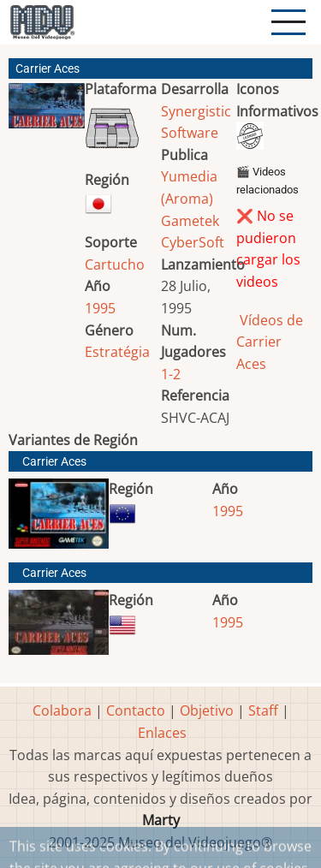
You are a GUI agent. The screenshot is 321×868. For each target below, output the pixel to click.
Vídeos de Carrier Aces (270, 342)
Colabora (62, 710)
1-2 (171, 374)
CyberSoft (193, 242)
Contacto (136, 710)
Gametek (190, 221)
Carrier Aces (54, 462)
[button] (47, 113)
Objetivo (207, 710)
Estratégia (117, 352)
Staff (263, 710)
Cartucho (115, 265)
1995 (100, 308)
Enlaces (162, 733)
